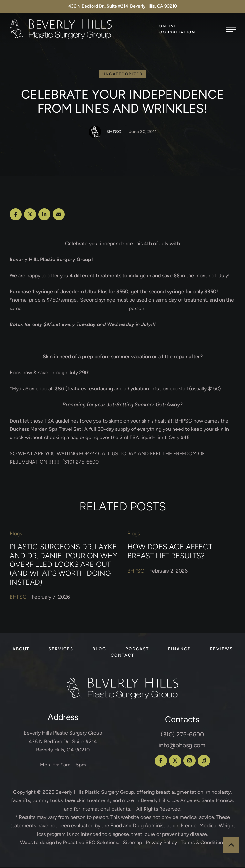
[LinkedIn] (44, 215)
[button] (182, 29)
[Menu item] (21, 650)
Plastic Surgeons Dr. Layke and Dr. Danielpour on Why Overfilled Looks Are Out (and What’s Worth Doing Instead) (63, 565)
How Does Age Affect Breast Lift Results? (170, 552)
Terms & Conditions (203, 843)
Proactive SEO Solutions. (91, 843)
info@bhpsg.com (182, 746)
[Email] (59, 215)
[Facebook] (16, 215)
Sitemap (132, 843)
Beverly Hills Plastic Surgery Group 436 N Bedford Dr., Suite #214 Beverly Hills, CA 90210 (63, 742)
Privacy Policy (161, 843)
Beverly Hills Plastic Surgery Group (95, 793)
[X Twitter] (30, 215)
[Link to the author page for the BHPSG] (95, 133)
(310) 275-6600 (182, 735)
